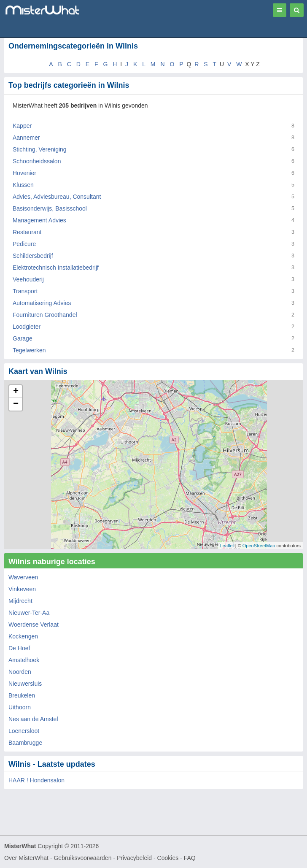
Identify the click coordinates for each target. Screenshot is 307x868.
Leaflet (227, 546)
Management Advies (39, 220)
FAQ (190, 858)
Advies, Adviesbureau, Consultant (57, 197)
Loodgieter (27, 327)
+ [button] (16, 392)
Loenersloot (24, 731)
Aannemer (26, 138)
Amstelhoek (24, 660)
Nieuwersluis (25, 684)
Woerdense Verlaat (34, 625)
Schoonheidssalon (37, 161)
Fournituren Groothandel (45, 315)
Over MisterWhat (26, 858)
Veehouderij (28, 279)
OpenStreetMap (259, 546)
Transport (25, 291)
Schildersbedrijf (33, 256)
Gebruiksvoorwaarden (82, 858)
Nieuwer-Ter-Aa (29, 613)
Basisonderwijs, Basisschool (50, 208)
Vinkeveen (22, 589)
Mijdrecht (20, 601)
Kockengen (23, 636)
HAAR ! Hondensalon (36, 780)
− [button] (16, 404)
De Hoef (19, 648)
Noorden (20, 672)
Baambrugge (25, 743)
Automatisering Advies (42, 303)
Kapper (22, 126)
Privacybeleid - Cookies (148, 858)
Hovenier (24, 173)
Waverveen (23, 577)
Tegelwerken (29, 350)
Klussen (23, 185)
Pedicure (24, 244)
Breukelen (22, 695)
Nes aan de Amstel (33, 719)
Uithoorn (20, 707)
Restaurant (27, 232)
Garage (23, 338)
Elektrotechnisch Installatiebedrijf (56, 268)
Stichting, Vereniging (40, 149)
